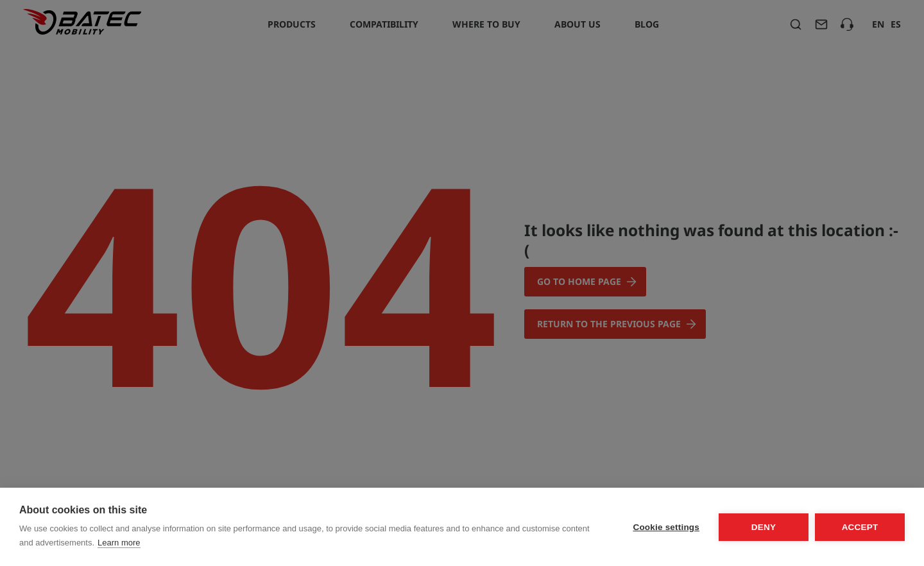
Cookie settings (666, 527)
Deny (764, 527)
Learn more (119, 543)
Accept (860, 527)
